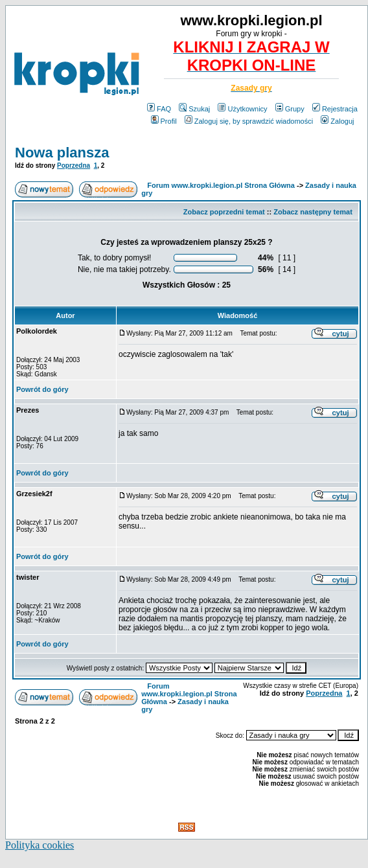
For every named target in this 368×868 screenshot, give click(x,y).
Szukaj (194, 109)
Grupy (290, 109)
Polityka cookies (40, 845)
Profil (164, 121)
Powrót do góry (42, 389)
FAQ (159, 109)
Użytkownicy (242, 109)
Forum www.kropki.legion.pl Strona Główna (221, 185)
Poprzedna (74, 166)
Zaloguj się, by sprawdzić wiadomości (249, 121)
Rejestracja (335, 109)
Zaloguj (337, 121)
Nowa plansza (62, 153)
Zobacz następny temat (313, 212)
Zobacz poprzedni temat (224, 212)
